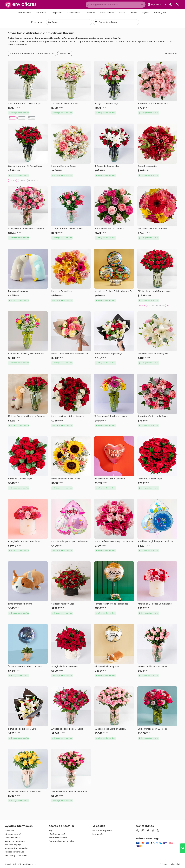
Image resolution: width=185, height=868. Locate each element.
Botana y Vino (160, 13)
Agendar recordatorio (15, 841)
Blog (51, 831)
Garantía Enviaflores (58, 838)
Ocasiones (90, 13)
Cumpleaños (57, 13)
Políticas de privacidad (170, 864)
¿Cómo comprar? (13, 834)
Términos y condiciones (16, 855)
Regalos (145, 13)
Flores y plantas (107, 13)
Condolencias (74, 13)
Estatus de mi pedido (102, 831)
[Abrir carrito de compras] (178, 5)
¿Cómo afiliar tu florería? (16, 848)
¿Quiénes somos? (57, 834)
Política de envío (13, 838)
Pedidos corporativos (15, 852)
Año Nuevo (41, 13)
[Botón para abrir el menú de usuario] (171, 5)
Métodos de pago (13, 845)
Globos (134, 13)
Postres (122, 13)
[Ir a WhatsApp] (182, 848)
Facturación (98, 834)
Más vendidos (25, 13)
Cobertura (10, 831)
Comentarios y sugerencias (61, 841)
